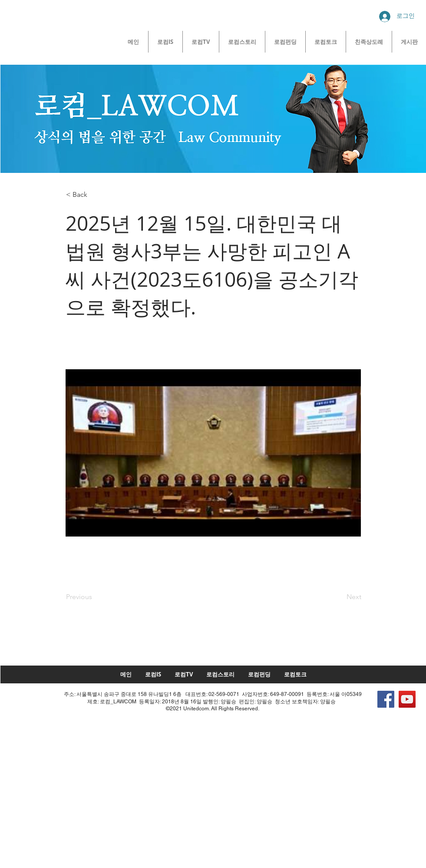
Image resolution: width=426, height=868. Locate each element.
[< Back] (95, 195)
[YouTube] (407, 699)
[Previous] (95, 597)
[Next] (340, 597)
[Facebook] (386, 699)
